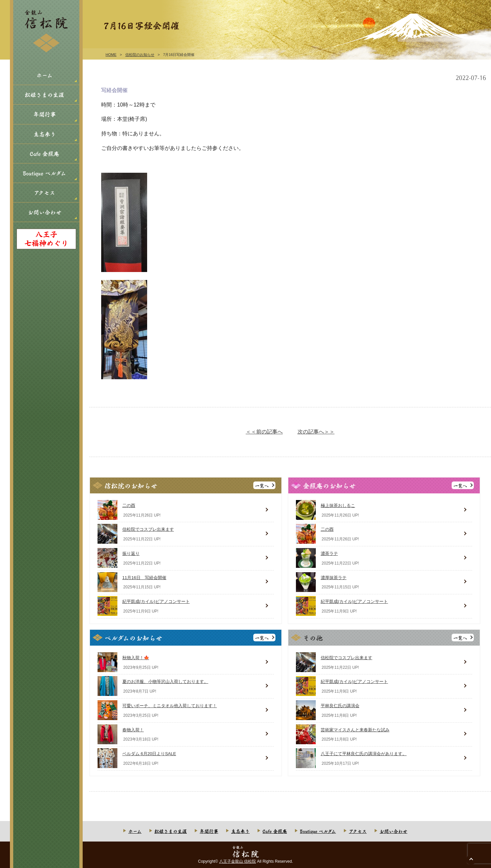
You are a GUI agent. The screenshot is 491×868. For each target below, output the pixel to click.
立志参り (45, 134)
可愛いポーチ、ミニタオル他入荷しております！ (170, 706)
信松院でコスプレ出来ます (148, 529)
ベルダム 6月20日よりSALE (149, 754)
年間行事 (45, 114)
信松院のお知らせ (140, 55)
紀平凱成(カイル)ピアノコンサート (156, 601)
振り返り (131, 553)
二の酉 (129, 505)
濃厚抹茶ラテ (334, 578)
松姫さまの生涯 (44, 94)
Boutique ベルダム (44, 173)
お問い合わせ (45, 212)
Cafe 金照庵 (44, 153)
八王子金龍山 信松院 (238, 861)
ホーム (44, 75)
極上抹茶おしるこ (338, 505)
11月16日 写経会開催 (144, 578)
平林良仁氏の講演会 (340, 706)
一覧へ (262, 485)
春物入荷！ (133, 730)
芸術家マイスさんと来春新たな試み (355, 730)
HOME (111, 55)
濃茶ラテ (329, 553)
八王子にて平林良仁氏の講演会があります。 (364, 754)
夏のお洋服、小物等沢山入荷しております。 (165, 682)
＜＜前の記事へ (264, 432)
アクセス (44, 192)
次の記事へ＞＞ (316, 432)
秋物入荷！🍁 (136, 658)
